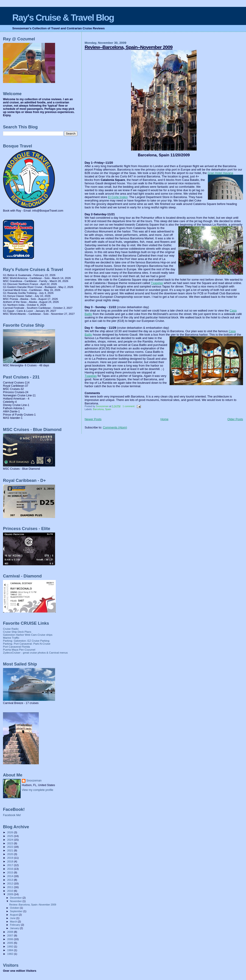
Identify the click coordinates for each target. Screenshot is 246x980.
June (13, 918)
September (17, 911)
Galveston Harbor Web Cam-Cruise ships (28, 635)
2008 (10, 932)
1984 (10, 950)
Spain (108, 409)
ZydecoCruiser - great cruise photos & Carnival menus (35, 653)
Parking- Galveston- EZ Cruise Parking (26, 641)
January (15, 928)
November (16, 901)
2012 (10, 883)
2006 (10, 939)
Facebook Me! (12, 815)
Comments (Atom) (115, 427)
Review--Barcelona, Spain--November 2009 (129, 47)
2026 (10, 832)
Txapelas (157, 283)
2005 (10, 943)
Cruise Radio (11, 629)
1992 (10, 946)
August (14, 915)
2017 (10, 865)
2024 (10, 840)
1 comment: (129, 406)
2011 (10, 887)
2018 (10, 861)
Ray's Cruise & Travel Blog (63, 18)
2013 (10, 880)
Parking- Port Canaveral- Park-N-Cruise (27, 644)
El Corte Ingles (118, 197)
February (16, 925)
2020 (10, 854)
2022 (10, 847)
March (14, 922)
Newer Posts (93, 419)
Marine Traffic (11, 638)
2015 (10, 872)
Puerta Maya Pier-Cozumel (19, 650)
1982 (10, 954)
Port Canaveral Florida (16, 647)
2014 (10, 876)
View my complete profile (38, 790)
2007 (10, 935)
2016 (10, 869)
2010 (10, 891)
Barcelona (98, 409)
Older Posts (235, 419)
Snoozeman (34, 781)
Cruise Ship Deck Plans (17, 632)
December (16, 898)
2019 (10, 858)
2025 (10, 836)
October (15, 908)
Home (164, 419)
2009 (10, 894)
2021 (10, 850)
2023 (10, 843)
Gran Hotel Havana (220, 173)
